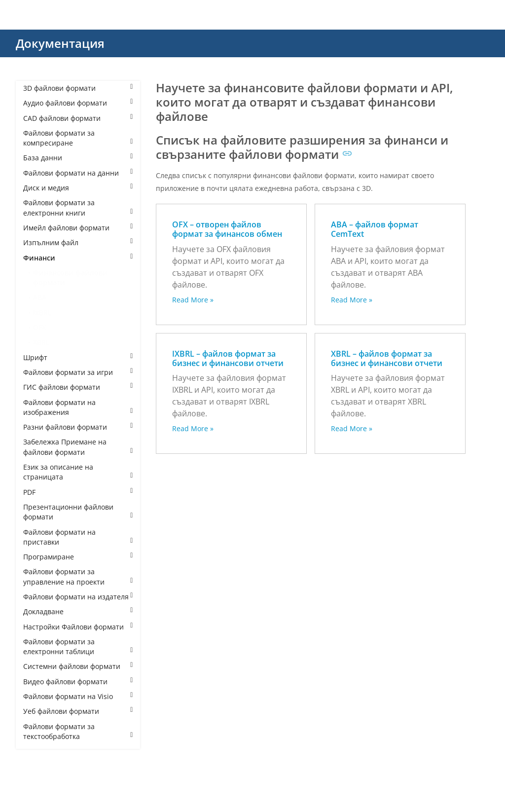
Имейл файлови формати (78, 228)
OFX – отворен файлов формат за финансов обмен (227, 229)
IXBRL (42, 313)
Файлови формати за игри (78, 372)
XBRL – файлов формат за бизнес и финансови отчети (387, 358)
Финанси (78, 258)
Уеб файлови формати (78, 711)
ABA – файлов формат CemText (375, 229)
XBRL (41, 342)
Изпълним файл (78, 242)
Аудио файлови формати (78, 103)
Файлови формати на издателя (78, 597)
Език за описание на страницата (78, 472)
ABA (40, 297)
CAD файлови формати (78, 118)
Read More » (193, 300)
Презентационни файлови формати (78, 512)
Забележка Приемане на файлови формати (78, 447)
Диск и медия (78, 188)
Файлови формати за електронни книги (78, 207)
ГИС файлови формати (78, 387)
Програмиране (78, 557)
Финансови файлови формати (70, 277)
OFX (39, 327)
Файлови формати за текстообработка (78, 731)
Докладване (78, 611)
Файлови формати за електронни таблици (78, 646)
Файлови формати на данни (78, 173)
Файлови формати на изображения (78, 407)
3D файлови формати (78, 88)
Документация (60, 43)
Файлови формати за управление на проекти (78, 576)
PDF (78, 492)
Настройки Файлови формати (78, 627)
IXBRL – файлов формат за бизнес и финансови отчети (228, 358)
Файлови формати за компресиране (78, 138)
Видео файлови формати (78, 682)
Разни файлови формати (78, 427)
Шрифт (78, 357)
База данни (78, 158)
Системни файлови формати (78, 666)
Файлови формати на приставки (78, 537)
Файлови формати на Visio (78, 696)
